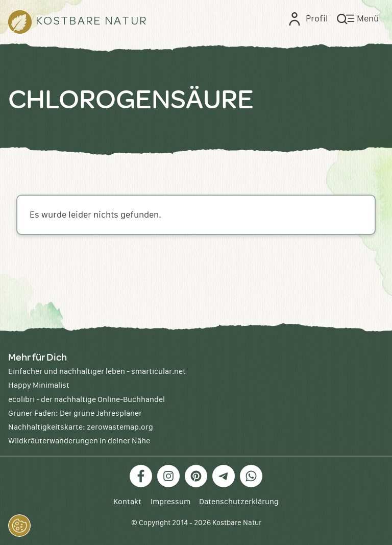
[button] (19, 526)
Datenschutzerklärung (239, 502)
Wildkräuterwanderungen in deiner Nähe (79, 441)
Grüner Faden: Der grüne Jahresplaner (75, 413)
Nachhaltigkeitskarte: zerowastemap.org (81, 427)
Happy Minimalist (39, 385)
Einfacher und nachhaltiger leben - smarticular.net (97, 372)
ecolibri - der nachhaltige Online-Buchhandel (87, 400)
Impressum (170, 502)
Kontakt (127, 502)
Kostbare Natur (237, 523)
